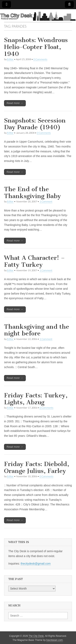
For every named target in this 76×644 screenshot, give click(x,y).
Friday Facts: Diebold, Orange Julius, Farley (37, 467)
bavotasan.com (55, 640)
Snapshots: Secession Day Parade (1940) (35, 124)
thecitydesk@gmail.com (36, 564)
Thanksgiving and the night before (37, 330)
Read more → (15, 103)
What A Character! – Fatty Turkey (34, 261)
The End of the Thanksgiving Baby (33, 193)
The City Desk (36, 636)
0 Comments (40, 59)
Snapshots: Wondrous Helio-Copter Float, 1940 (36, 47)
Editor (10, 59)
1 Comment (46, 201)
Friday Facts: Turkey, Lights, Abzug (36, 399)
